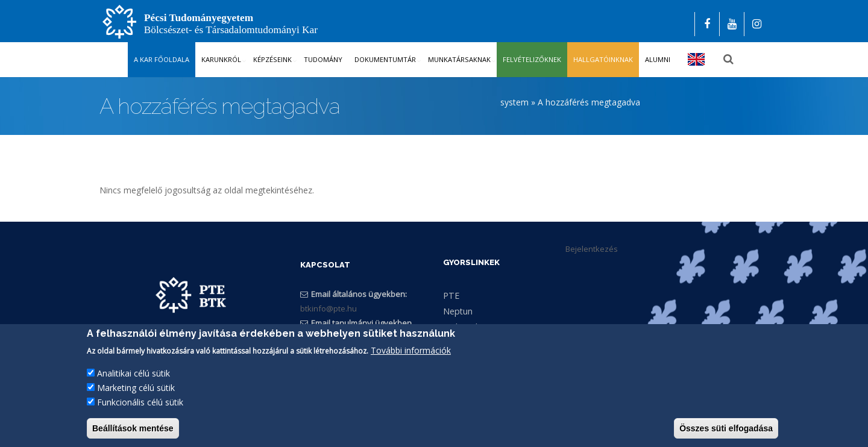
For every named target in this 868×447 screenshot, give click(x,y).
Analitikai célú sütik (134, 376)
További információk (411, 353)
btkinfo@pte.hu (329, 309)
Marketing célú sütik (136, 391)
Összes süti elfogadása (726, 431)
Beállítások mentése (133, 431)
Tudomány (323, 59)
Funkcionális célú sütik (140, 405)
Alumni (658, 59)
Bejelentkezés (592, 249)
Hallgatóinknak (603, 59)
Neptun (458, 311)
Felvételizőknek (532, 59)
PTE (451, 295)
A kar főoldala (162, 59)
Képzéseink (272, 59)
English (697, 59)
